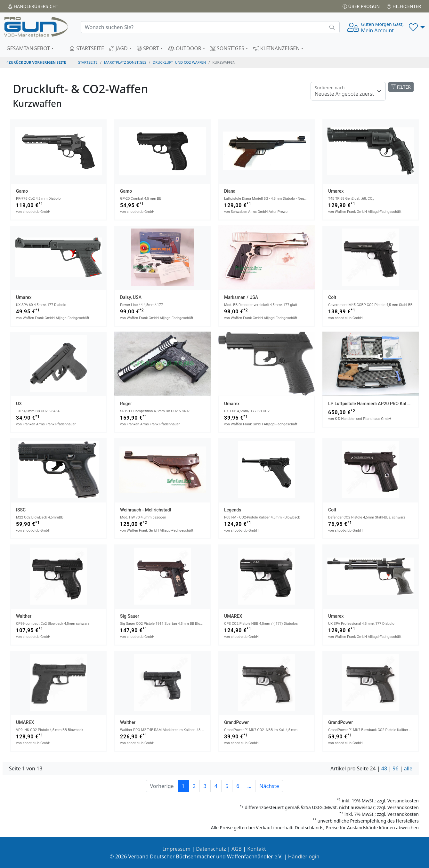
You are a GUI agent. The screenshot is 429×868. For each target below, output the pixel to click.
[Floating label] (348, 91)
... (249, 786)
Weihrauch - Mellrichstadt (146, 510)
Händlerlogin (304, 856)
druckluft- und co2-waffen (179, 62)
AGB (237, 849)
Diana (230, 191)
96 (395, 768)
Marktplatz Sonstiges (125, 62)
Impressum (177, 849)
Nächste (269, 786)
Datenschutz (211, 849)
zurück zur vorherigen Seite (36, 62)
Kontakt (257, 849)
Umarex (336, 191)
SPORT (148, 48)
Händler (33, 6)
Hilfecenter (404, 6)
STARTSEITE (87, 48)
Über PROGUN (361, 6)
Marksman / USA (241, 297)
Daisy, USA (131, 297)
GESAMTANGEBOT (28, 48)
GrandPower (236, 722)
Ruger (126, 404)
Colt (332, 297)
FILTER (401, 87)
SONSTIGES (227, 48)
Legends (233, 510)
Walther (24, 616)
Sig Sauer (130, 616)
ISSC (21, 510)
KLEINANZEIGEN (277, 48)
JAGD (118, 48)
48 (384, 768)
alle (408, 768)
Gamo (22, 191)
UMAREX (233, 616)
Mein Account (382, 28)
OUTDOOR (185, 48)
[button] (417, 27)
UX (19, 404)
